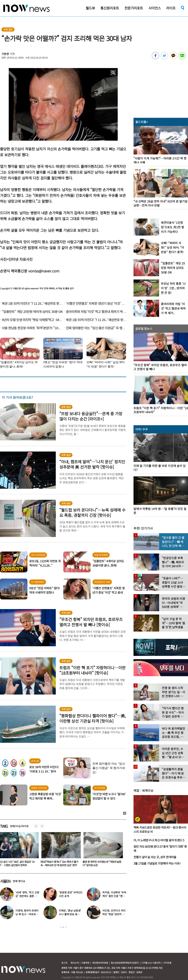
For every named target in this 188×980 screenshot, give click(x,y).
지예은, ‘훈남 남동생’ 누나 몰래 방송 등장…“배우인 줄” (70, 914)
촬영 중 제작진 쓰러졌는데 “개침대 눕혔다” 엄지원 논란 (103, 863)
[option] (60, 851)
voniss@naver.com (44, 271)
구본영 (5, 54)
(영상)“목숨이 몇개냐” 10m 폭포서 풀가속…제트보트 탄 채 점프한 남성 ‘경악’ (60, 863)
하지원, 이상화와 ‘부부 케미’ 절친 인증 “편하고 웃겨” (114, 896)
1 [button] (61, 927)
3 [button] (66, 927)
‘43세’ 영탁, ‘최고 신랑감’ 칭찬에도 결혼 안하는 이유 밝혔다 (27, 896)
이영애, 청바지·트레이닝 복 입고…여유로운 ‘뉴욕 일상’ (27, 914)
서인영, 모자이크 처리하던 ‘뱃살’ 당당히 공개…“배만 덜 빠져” (114, 914)
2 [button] (63, 927)
